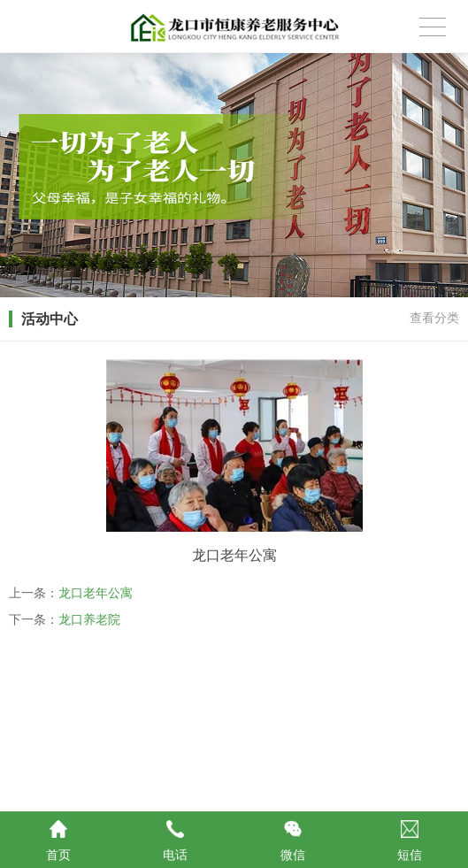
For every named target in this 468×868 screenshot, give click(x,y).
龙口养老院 (89, 619)
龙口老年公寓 (96, 593)
